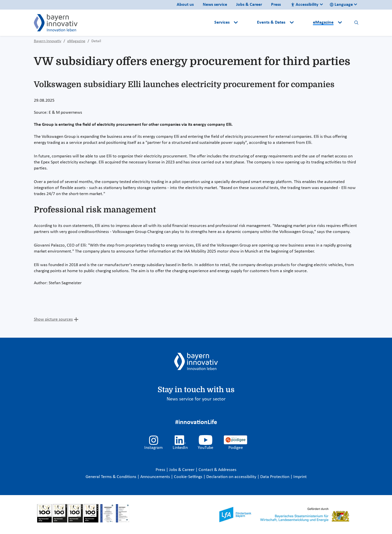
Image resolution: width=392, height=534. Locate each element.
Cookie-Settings (188, 477)
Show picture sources (53, 319)
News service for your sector (196, 399)
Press (276, 5)
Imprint (300, 477)
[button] (248, 23)
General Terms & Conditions (111, 477)
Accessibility (305, 5)
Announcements (156, 477)
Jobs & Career (249, 5)
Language (341, 5)
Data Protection (275, 477)
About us (185, 5)
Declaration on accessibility (232, 477)
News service (215, 5)
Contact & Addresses (217, 470)
